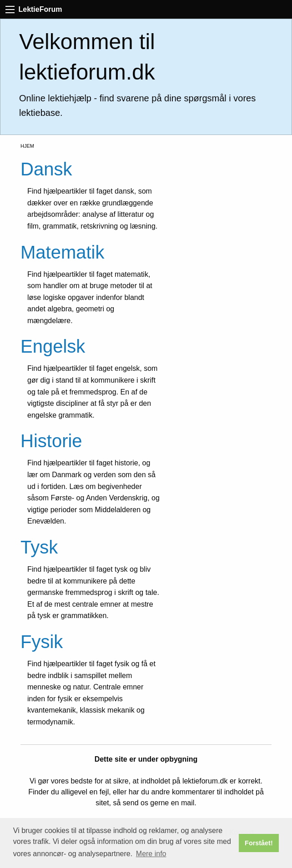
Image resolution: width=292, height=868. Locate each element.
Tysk (39, 547)
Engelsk (53, 346)
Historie (51, 441)
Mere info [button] (151, 854)
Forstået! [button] (259, 843)
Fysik (42, 642)
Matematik (63, 252)
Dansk (46, 169)
